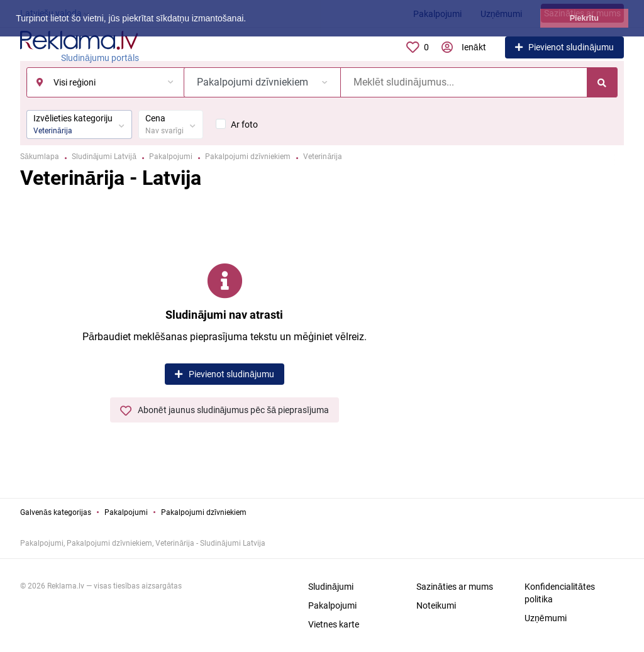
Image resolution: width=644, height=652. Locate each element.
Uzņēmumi (546, 618)
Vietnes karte (334, 624)
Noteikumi (436, 605)
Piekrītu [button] (584, 18)
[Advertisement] (536, 336)
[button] (250, 19)
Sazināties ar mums (455, 587)
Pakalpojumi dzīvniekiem (204, 512)
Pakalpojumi (126, 512)
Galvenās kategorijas (56, 512)
